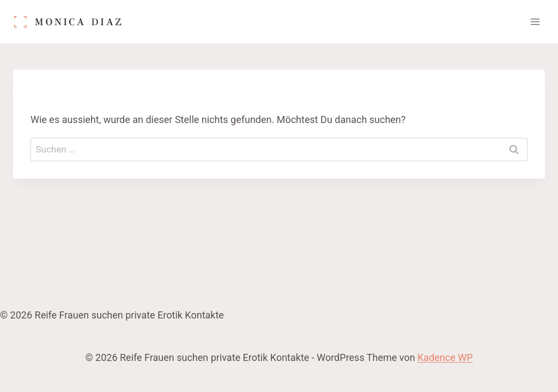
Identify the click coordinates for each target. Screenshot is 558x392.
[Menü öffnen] (535, 22)
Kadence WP (445, 357)
